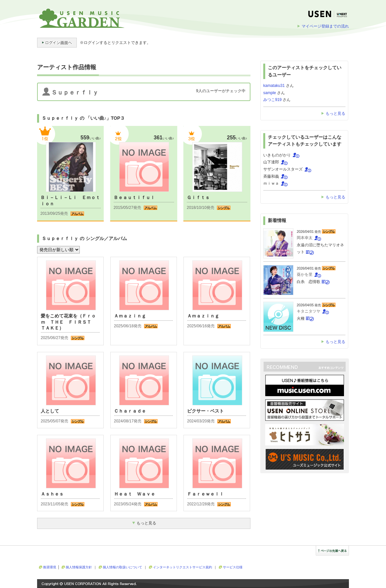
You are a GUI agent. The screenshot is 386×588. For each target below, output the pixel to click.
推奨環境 (50, 567)
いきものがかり (277, 155)
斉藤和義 (271, 176)
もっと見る (335, 113)
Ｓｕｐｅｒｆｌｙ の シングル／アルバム (84, 238)
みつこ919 (272, 100)
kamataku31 (274, 86)
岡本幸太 (305, 238)
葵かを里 (305, 274)
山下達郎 (271, 162)
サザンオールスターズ (283, 169)
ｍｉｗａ (271, 183)
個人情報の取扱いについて (122, 567)
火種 (301, 318)
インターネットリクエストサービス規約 (182, 567)
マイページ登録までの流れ (325, 26)
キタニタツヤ (309, 311)
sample (270, 93)
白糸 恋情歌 (309, 282)
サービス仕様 (233, 567)
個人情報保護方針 (79, 567)
